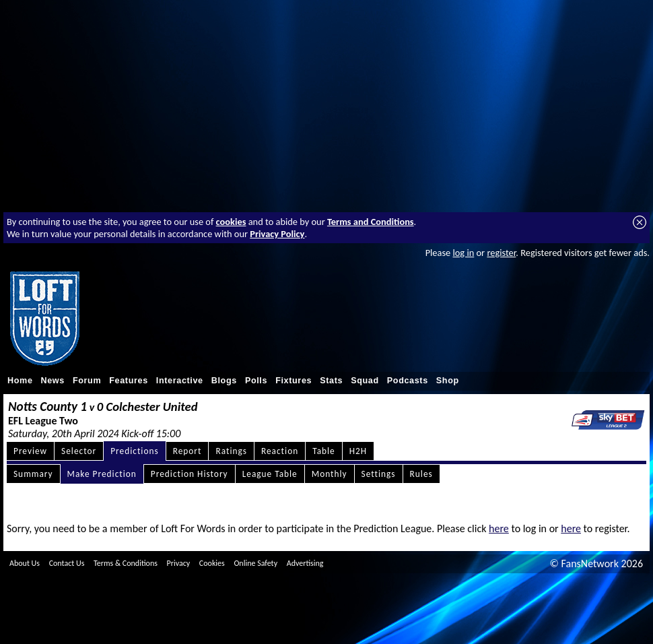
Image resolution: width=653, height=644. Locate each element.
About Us (25, 563)
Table (324, 451)
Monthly (330, 474)
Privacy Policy (277, 234)
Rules (421, 474)
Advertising (305, 563)
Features (129, 381)
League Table (270, 474)
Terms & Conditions (126, 563)
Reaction (280, 451)
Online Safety (255, 563)
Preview (30, 451)
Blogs (224, 381)
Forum (87, 381)
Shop (448, 381)
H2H (358, 451)
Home (20, 381)
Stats (331, 381)
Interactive (180, 381)
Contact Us (67, 563)
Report (187, 451)
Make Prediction (102, 474)
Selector (79, 451)
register (501, 253)
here (499, 528)
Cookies (212, 563)
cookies (231, 222)
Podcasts (408, 381)
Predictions (134, 451)
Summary (33, 474)
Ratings (231, 451)
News (53, 381)
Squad (365, 381)
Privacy (179, 563)
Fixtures (294, 381)
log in (463, 253)
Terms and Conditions (371, 222)
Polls (256, 381)
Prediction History (190, 474)
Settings (379, 474)
